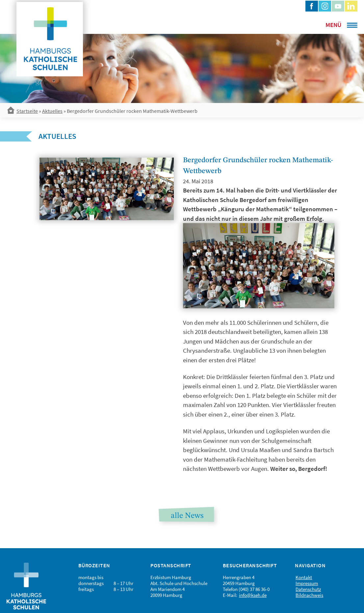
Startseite (27, 111)
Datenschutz (308, 589)
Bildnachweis (309, 595)
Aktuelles (52, 111)
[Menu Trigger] (333, 25)
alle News (187, 516)
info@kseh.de (253, 595)
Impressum (307, 583)
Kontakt (304, 577)
